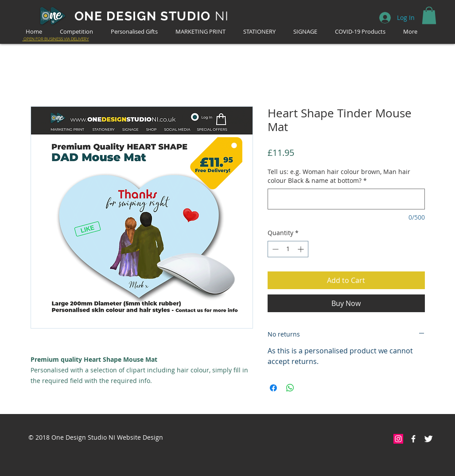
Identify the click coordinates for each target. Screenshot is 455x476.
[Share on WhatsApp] (290, 388)
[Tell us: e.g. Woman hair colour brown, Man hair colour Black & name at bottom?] (346, 199)
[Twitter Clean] (428, 439)
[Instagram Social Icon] (398, 439)
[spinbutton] (288, 249)
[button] (429, 15)
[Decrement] (274, 249)
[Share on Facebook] (273, 388)
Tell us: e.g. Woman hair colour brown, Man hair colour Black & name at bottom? (339, 176)
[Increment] (301, 249)
